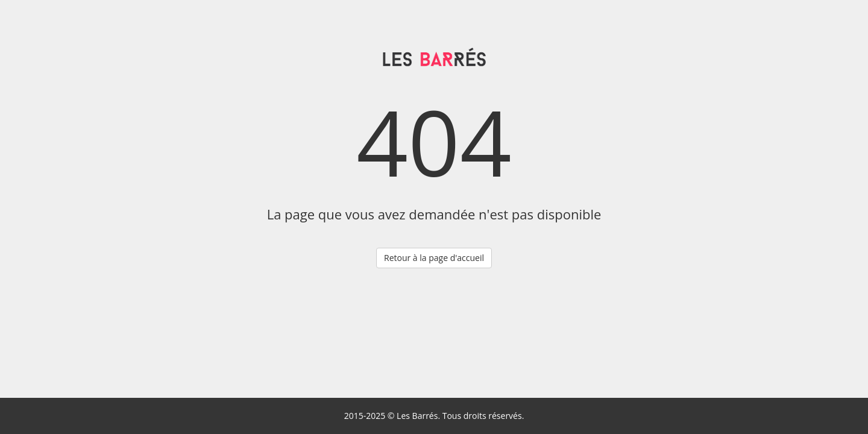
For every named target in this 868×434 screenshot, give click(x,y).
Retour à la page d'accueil (434, 258)
